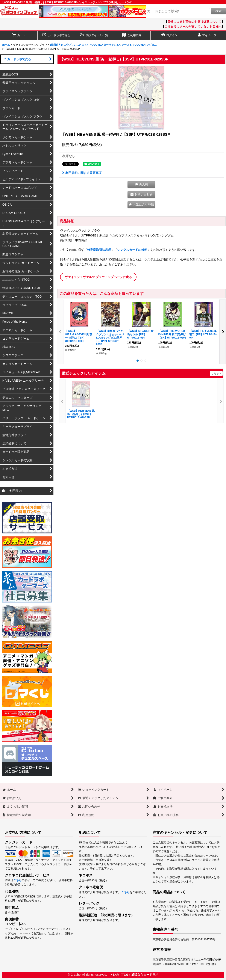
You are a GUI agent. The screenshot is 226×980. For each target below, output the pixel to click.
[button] (94, 35)
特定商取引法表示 (99, 250)
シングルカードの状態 (132, 250)
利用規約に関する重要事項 (82, 173)
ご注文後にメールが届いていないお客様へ (193, 27)
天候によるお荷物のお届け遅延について (194, 22)
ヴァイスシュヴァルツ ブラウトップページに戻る (98, 277)
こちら (17, 880)
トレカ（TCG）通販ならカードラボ (134, 975)
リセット (216, 373)
